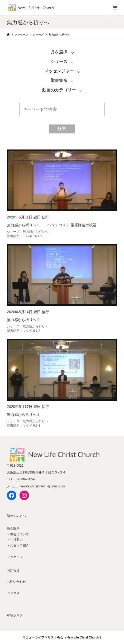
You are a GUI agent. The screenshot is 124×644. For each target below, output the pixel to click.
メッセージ (15, 557)
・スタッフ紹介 (18, 546)
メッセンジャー (59, 71)
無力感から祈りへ (35, 232)
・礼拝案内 (15, 540)
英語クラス (15, 616)
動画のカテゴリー (59, 90)
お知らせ (13, 570)
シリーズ (59, 61)
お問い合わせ (16, 582)
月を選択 (59, 52)
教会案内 (13, 528)
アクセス (13, 593)
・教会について (18, 534)
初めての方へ (16, 516)
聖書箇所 (59, 80)
